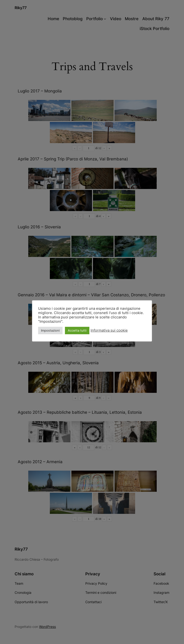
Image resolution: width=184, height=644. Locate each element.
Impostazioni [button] (50, 330)
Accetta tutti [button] (77, 330)
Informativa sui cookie (109, 330)
